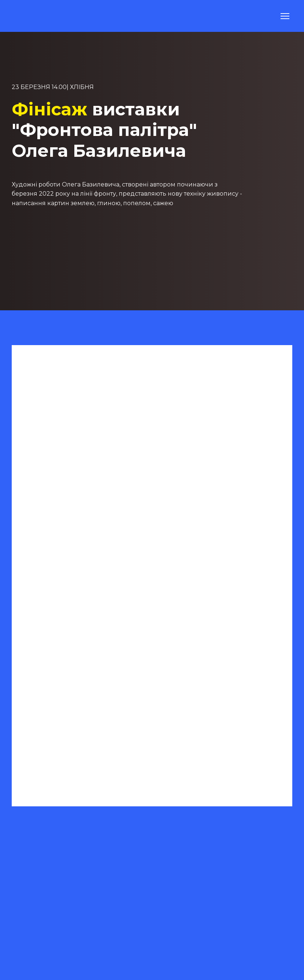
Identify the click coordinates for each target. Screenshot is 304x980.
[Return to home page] (30, 16)
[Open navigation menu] (285, 16)
